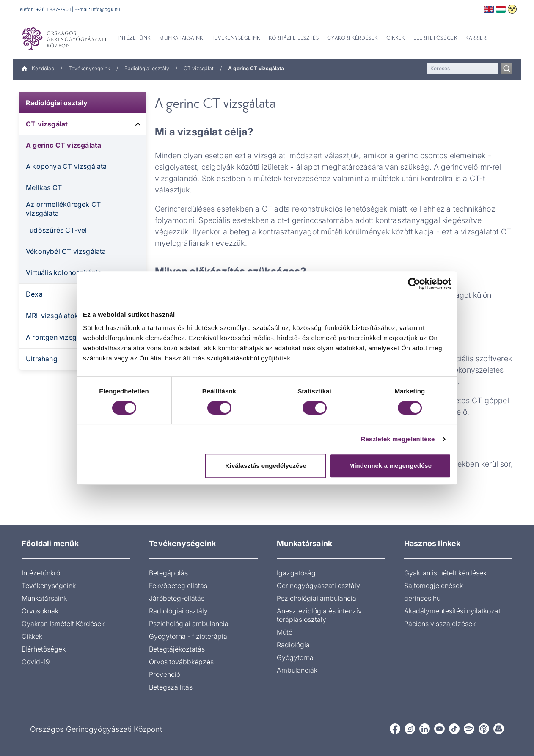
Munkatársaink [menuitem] (181, 38)
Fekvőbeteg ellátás (178, 586)
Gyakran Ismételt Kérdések (63, 624)
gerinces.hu (422, 598)
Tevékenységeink (89, 68)
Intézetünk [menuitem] (134, 38)
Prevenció (165, 674)
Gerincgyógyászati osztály (318, 586)
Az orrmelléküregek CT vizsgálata (63, 209)
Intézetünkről (42, 573)
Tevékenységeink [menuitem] (236, 38)
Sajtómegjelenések (434, 586)
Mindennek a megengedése (390, 466)
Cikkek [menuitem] (396, 38)
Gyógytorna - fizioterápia (188, 636)
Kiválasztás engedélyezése (266, 466)
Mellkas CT (44, 187)
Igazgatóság (296, 573)
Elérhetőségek (44, 649)
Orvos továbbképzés (181, 662)
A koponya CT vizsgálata (66, 166)
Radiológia (293, 645)
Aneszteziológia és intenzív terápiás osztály (319, 615)
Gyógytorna (295, 657)
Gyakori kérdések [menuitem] (352, 38)
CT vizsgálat (199, 68)
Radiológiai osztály (147, 68)
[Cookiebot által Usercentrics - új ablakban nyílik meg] (414, 284)
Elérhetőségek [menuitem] (435, 38)
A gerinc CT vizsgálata (63, 145)
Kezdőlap (38, 68)
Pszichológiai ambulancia (189, 624)
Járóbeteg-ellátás (177, 598)
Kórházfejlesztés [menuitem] (294, 38)
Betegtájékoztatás (177, 649)
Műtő (285, 632)
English (489, 9)
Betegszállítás (171, 687)
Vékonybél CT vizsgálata (66, 251)
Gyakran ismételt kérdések (445, 573)
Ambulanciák (297, 670)
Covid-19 (36, 662)
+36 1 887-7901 (53, 9)
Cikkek (32, 636)
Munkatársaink (44, 598)
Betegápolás (168, 573)
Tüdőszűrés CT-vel (56, 230)
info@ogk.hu (106, 9)
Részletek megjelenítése (398, 439)
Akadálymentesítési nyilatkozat (452, 611)
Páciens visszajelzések (440, 624)
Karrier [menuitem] (476, 38)
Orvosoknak (40, 611)
